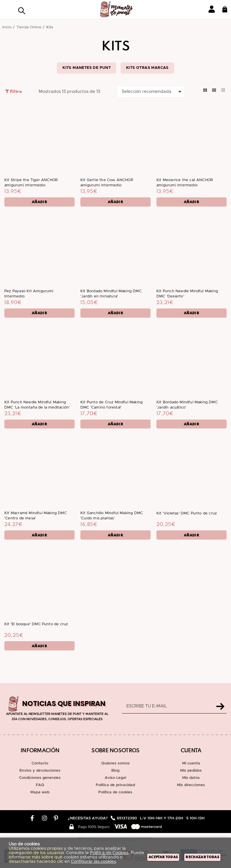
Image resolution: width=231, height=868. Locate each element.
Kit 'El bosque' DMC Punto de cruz (36, 628)
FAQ (40, 785)
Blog (115, 771)
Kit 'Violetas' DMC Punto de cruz (187, 516)
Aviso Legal (115, 778)
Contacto (40, 763)
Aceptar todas (163, 857)
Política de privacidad (115, 785)
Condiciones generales (40, 778)
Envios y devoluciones (40, 771)
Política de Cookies (109, 853)
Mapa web (40, 792)
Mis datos (191, 778)
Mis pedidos (191, 771)
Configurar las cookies (93, 861)
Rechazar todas (202, 857)
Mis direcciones (191, 785)
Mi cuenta (191, 763)
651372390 (127, 818)
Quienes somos (115, 763)
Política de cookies (115, 792)
